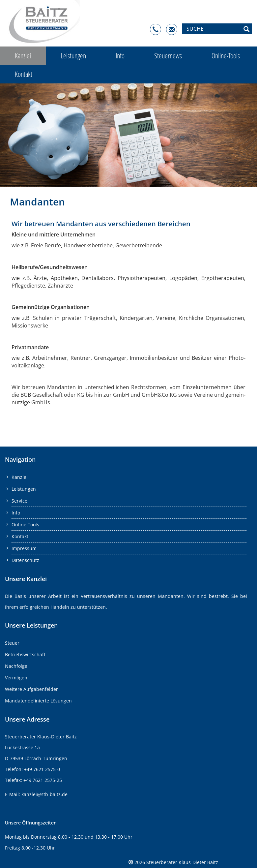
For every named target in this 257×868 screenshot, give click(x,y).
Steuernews (168, 56)
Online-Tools (226, 56)
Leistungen (73, 56)
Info (120, 56)
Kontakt (24, 74)
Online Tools (25, 525)
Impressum (24, 548)
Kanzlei (23, 56)
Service (19, 501)
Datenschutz (25, 560)
